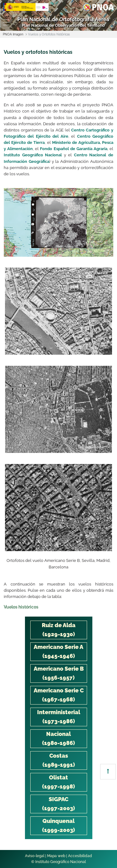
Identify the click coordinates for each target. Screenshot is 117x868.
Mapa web (56, 856)
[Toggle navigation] (5, 22)
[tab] (59, 630)
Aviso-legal (35, 856)
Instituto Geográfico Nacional (33, 155)
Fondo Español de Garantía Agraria (73, 149)
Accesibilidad (80, 856)
